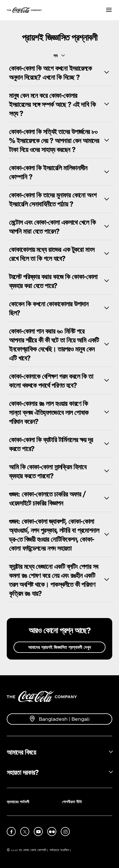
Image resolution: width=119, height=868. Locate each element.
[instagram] (65, 832)
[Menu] (109, 10)
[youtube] (38, 832)
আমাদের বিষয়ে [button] (21, 752)
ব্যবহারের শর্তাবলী (18, 802)
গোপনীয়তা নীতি (72, 802)
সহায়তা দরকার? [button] (23, 772)
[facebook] (11, 832)
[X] (25, 832)
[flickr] (52, 832)
